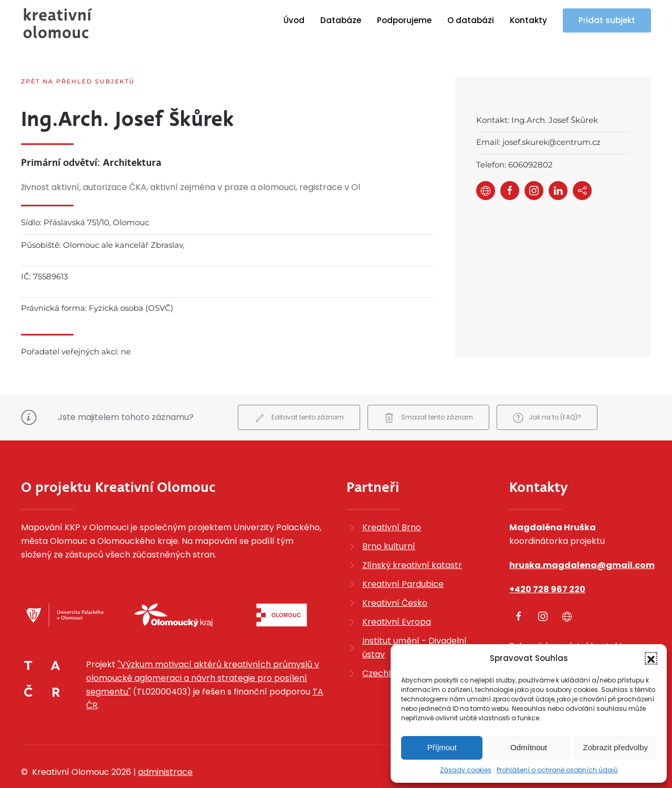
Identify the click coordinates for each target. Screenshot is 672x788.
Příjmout (442, 747)
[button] (651, 658)
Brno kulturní (389, 518)
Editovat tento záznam (299, 391)
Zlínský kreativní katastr (412, 537)
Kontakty (528, 20)
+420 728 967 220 (547, 561)
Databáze (341, 20)
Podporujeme (404, 20)
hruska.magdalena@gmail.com (582, 537)
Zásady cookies (466, 770)
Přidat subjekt (607, 20)
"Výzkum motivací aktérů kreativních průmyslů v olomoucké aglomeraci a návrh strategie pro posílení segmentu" (203, 650)
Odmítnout (529, 747)
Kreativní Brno (392, 500)
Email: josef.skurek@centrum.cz (538, 142)
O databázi (471, 20)
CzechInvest (388, 645)
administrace (165, 744)
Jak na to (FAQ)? (547, 391)
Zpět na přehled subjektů (78, 81)
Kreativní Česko (395, 575)
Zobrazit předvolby (616, 747)
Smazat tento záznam (428, 391)
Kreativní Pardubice (403, 556)
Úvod (294, 20)
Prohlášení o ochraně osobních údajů (557, 770)
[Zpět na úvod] (58, 23)
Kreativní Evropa (397, 594)
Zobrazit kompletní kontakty (569, 618)
